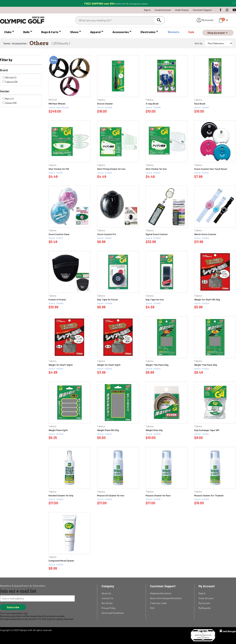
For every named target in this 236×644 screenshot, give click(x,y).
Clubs (8, 32)
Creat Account (206, 598)
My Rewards (205, 608)
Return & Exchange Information (166, 598)
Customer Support (202, 10)
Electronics (148, 32)
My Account (208, 20)
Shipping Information (161, 593)
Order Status (182, 10)
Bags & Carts (50, 32)
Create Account (163, 10)
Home (7, 43)
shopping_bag (221, 20)
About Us (106, 593)
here (71, 619)
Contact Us (107, 598)
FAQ (152, 608)
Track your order (158, 603)
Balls (26, 32)
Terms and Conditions (113, 613)
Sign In (147, 10)
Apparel (95, 32)
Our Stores (107, 603)
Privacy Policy (109, 608)
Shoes (74, 32)
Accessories (121, 32)
